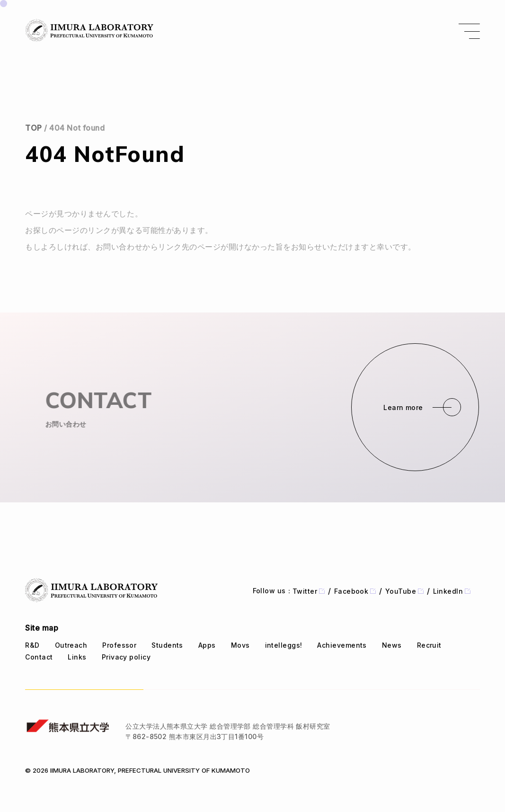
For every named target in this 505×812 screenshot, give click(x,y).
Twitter (309, 591)
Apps (207, 645)
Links (77, 657)
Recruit (429, 645)
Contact (39, 657)
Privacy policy (126, 657)
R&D (32, 645)
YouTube (404, 591)
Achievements (342, 645)
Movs (240, 645)
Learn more (403, 407)
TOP (34, 128)
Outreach (71, 645)
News (392, 645)
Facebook (355, 591)
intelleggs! (284, 645)
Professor (119, 645)
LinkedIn (452, 591)
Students (167, 645)
